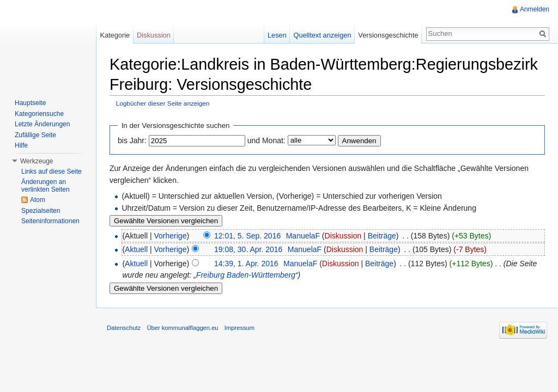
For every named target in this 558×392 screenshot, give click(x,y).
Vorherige (171, 236)
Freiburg (210, 275)
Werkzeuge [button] (37, 161)
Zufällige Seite (35, 135)
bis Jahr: (132, 140)
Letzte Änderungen (42, 124)
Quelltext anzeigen (323, 35)
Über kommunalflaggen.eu (182, 328)
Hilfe (21, 145)
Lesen (277, 35)
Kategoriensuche (39, 114)
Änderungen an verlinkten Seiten (46, 186)
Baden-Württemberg (261, 275)
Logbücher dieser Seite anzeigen (163, 103)
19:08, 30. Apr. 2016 (248, 249)
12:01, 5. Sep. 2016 (247, 236)
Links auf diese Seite (51, 171)
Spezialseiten (41, 211)
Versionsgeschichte (388, 35)
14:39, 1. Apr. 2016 (246, 264)
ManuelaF (303, 236)
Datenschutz (124, 328)
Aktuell (136, 249)
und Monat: (266, 140)
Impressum (239, 328)
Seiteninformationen (50, 221)
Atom (38, 200)
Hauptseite (30, 103)
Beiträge (382, 236)
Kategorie (115, 35)
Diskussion (343, 236)
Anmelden (535, 9)
